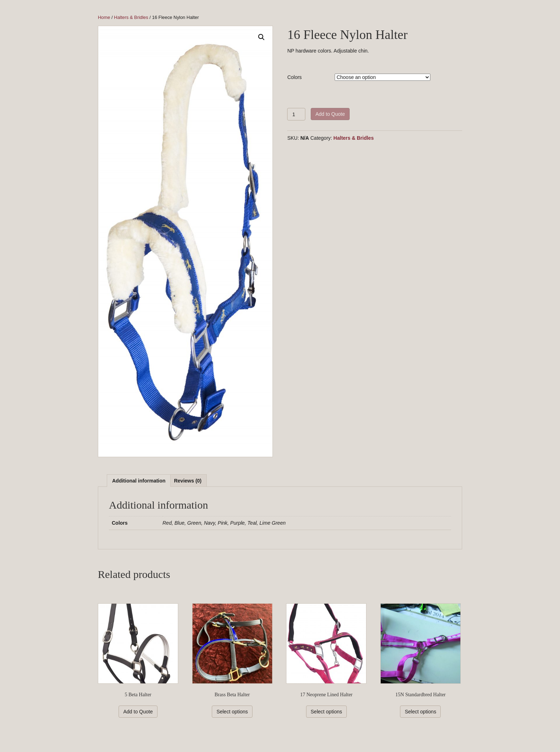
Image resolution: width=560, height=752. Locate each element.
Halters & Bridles (131, 17)
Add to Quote (330, 114)
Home (104, 17)
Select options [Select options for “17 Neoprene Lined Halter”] (326, 712)
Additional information (139, 481)
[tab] (139, 481)
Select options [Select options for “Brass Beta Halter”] (232, 712)
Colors (294, 77)
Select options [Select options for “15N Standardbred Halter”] (420, 712)
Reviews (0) (188, 481)
